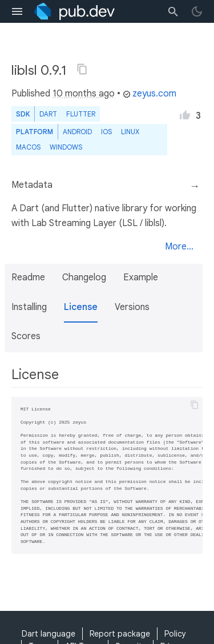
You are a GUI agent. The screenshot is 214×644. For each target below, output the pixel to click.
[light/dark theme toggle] (197, 11)
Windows (66, 147)
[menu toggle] (17, 11)
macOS (28, 147)
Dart (48, 114)
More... (179, 247)
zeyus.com (150, 94)
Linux (130, 132)
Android (77, 132)
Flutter (81, 114)
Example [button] (141, 277)
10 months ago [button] (84, 94)
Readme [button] (28, 277)
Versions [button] (132, 307)
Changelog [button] (84, 277)
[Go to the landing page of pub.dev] (74, 11)
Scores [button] (26, 336)
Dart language (49, 634)
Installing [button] (29, 307)
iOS (106, 132)
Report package (120, 634)
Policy (175, 634)
